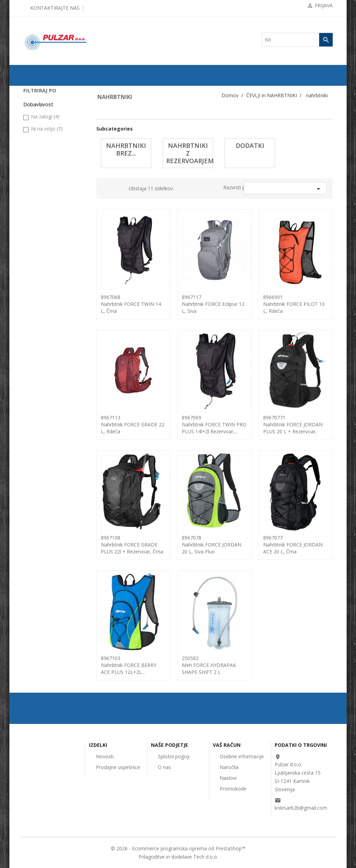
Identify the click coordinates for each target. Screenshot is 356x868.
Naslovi (228, 778)
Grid (108, 190)
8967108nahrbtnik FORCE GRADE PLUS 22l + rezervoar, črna (132, 545)
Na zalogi (45, 337)
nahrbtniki (39, 213)
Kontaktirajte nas (55, 8)
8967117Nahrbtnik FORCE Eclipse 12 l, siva (213, 304)
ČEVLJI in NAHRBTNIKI (49, 202)
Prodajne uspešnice (118, 767)
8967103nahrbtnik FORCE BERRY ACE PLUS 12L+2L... (129, 665)
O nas (164, 767)
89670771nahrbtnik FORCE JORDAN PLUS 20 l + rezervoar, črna (293, 428)
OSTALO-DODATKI (45, 285)
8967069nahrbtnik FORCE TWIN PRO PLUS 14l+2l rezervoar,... (214, 424)
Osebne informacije (242, 756)
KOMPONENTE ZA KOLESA (44, 138)
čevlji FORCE (42, 257)
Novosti (105, 756)
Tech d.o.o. (206, 857)
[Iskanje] (297, 40)
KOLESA (35, 102)
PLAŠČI (34, 114)
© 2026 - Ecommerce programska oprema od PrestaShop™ (178, 848)
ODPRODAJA (39, 91)
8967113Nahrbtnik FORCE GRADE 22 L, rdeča (133, 424)
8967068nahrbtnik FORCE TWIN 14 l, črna (131, 304)
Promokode (233, 789)
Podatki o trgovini (301, 745)
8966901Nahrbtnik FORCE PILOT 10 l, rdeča (294, 304)
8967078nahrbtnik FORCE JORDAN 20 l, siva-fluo (212, 545)
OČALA (34, 191)
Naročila (229, 767)
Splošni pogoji (174, 756)
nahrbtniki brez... (126, 149)
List (118, 190)
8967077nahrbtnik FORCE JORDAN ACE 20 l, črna (293, 545)
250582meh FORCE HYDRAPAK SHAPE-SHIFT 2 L (209, 665)
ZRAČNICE (37, 125)
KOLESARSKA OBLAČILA (41, 166)
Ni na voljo (47, 349)
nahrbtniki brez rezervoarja (55, 224)
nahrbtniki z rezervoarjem (54, 235)
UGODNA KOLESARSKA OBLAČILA (50, 298)
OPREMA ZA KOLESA (47, 152)
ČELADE (35, 180)
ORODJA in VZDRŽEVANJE (41, 271)
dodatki (39, 246)
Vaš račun (227, 745)
